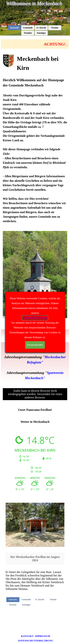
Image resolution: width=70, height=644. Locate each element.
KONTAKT (27, 636)
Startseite (14, 28)
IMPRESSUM (42, 636)
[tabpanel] (35, 139)
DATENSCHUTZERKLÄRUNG (36, 641)
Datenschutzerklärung (35, 318)
